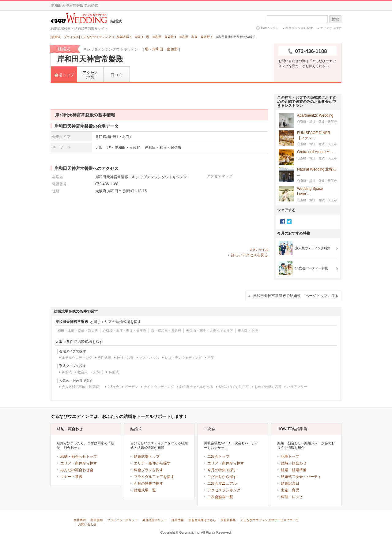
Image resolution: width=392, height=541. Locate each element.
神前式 (67, 372)
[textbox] (297, 19)
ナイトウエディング (159, 387)
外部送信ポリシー (155, 520)
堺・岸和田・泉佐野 (161, 49)
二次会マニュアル (222, 483)
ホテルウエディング (77, 358)
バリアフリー (297, 387)
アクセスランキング (224, 490)
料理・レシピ (292, 497)
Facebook (283, 222)
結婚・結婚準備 (294, 470)
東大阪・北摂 (248, 331)
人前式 (98, 372)
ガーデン (131, 387)
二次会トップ (218, 456)
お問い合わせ (87, 524)
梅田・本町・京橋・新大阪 (78, 331)
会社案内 (80, 520)
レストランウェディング (183, 358)
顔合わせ (299, 463)
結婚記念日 (290, 483)
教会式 (83, 372)
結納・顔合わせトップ (79, 456)
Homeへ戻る (270, 28)
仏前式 (114, 372)
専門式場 (104, 358)
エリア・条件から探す (79, 463)
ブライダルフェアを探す (154, 477)
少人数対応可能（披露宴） (82, 387)
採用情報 (178, 520)
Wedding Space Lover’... (310, 191)
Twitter (289, 222)
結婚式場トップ (147, 456)
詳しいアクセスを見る (250, 255)
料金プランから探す (299, 28)
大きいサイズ (259, 250)
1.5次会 (113, 387)
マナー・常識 (71, 477)
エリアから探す (331, 28)
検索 (335, 19)
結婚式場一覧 (145, 490)
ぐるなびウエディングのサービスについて (269, 520)
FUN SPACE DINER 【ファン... (314, 136)
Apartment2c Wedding (315, 116)
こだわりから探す (222, 477)
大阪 (99, 147)
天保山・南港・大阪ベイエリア (209, 331)
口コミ (117, 75)
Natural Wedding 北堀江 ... (317, 172)
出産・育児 (290, 490)
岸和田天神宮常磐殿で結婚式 (296, 296)
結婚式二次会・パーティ (301, 477)
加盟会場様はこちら (202, 520)
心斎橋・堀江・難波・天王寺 (124, 331)
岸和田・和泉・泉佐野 (163, 147)
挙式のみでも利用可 (234, 387)
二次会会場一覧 (220, 497)
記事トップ (290, 456)
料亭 (211, 358)
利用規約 (96, 520)
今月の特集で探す (149, 483)
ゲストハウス (149, 358)
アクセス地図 (90, 75)
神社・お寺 (125, 358)
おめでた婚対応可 (268, 387)
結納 (285, 463)
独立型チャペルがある (196, 387)
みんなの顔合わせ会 (77, 470)
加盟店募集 (228, 520)
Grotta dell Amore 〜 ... (316, 152)
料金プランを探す (149, 470)
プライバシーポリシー (123, 520)
